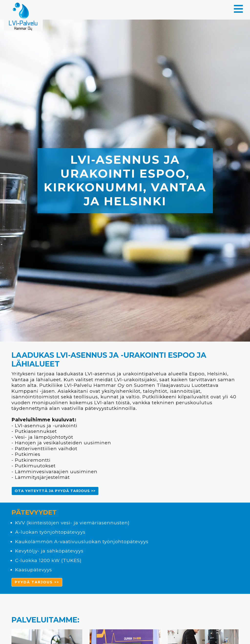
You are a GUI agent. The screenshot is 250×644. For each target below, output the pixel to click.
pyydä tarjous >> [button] (37, 582)
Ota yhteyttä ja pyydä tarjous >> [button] (55, 491)
